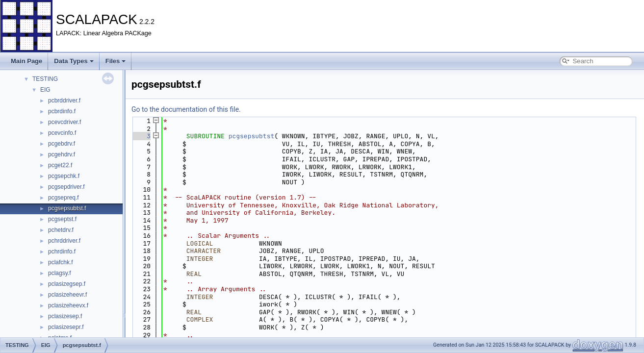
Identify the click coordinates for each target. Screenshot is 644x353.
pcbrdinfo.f (62, 111)
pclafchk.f (61, 262)
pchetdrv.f (61, 230)
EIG (45, 90)
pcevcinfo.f (62, 133)
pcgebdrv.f (62, 144)
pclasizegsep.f (67, 284)
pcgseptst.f (62, 219)
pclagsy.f (59, 273)
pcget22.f (60, 165)
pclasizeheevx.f (68, 305)
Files (116, 61)
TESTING (45, 79)
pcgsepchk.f (64, 176)
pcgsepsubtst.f (67, 208)
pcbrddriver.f (64, 101)
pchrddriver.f (64, 241)
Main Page (26, 61)
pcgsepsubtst (252, 136)
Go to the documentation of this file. (186, 109)
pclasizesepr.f (66, 327)
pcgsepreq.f (64, 198)
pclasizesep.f (65, 316)
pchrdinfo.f (62, 252)
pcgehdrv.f (62, 154)
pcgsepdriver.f (66, 187)
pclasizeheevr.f (67, 295)
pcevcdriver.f (64, 122)
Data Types (74, 61)
